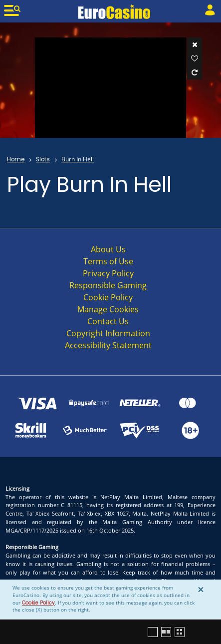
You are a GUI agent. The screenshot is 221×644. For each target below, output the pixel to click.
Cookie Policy (38, 603)
